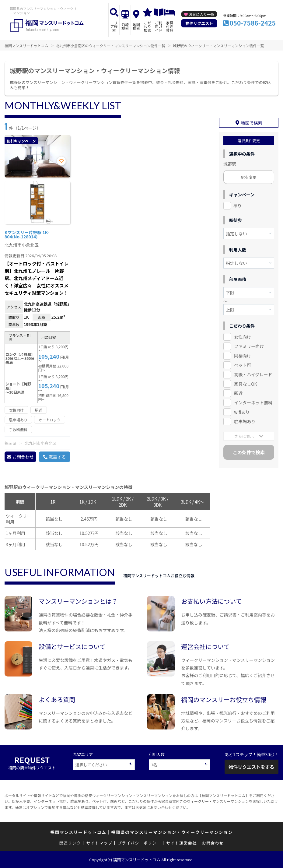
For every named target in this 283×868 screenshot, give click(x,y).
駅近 (238, 393)
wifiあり (242, 412)
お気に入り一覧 (201, 14)
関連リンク (70, 843)
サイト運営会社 (181, 843)
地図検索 (136, 26)
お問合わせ (23, 457)
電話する (57, 457)
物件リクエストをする (251, 767)
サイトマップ (100, 843)
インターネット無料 (253, 402)
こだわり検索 (147, 26)
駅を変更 (249, 177)
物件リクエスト (199, 23)
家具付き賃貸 (170, 26)
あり (237, 206)
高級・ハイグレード (253, 374)
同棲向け (243, 356)
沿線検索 (125, 26)
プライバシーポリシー (139, 843)
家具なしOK (245, 384)
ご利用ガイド (159, 26)
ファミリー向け (249, 346)
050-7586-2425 (253, 23)
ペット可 (243, 365)
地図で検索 (252, 123)
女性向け (243, 337)
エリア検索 (114, 26)
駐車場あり (245, 421)
